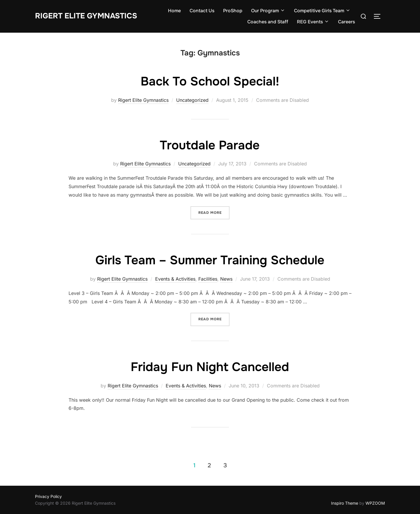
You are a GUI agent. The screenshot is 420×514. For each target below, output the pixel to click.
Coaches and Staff (268, 22)
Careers (346, 22)
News (226, 279)
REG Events (313, 22)
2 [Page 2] (209, 465)
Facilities (208, 279)
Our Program (268, 11)
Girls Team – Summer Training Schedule (210, 260)
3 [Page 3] (225, 465)
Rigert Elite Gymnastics (86, 16)
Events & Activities (175, 279)
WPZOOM (375, 503)
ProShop (233, 11)
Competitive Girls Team (322, 11)
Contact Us (202, 11)
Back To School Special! (210, 81)
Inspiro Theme (345, 503)
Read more (210, 213)
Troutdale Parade (210, 145)
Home (174, 11)
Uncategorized (192, 100)
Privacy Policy (48, 496)
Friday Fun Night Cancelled (210, 367)
